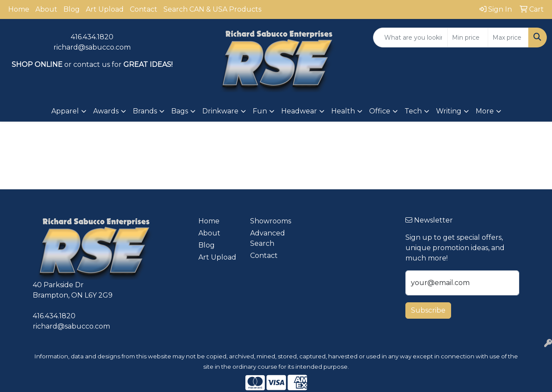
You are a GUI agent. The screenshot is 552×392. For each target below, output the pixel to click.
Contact (144, 9)
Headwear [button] (299, 111)
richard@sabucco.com (92, 47)
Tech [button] (413, 111)
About (46, 9)
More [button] (485, 111)
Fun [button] (260, 111)
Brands (145, 111)
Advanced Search (268, 238)
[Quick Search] (410, 38)
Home (19, 9)
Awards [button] (106, 111)
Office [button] (380, 111)
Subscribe (428, 310)
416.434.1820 (92, 37)
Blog (72, 9)
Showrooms (271, 221)
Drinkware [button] (220, 111)
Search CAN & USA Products (212, 9)
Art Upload (105, 9)
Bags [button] (180, 111)
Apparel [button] (65, 111)
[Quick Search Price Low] (468, 38)
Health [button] (343, 111)
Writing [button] (449, 111)
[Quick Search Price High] (508, 38)
